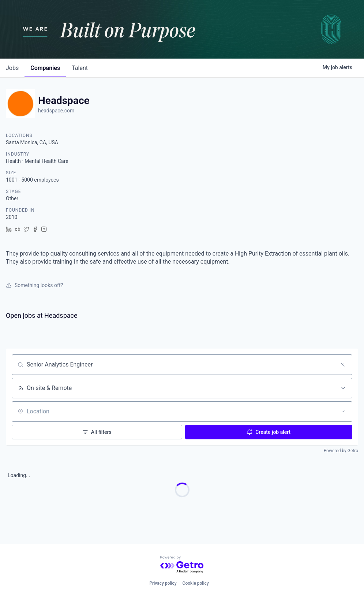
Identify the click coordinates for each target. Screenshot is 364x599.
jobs (12, 68)
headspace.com (56, 111)
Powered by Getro (341, 451)
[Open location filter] (343, 412)
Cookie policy (196, 583)
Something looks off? (34, 285)
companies (45, 68)
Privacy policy (163, 583)
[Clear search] (343, 365)
